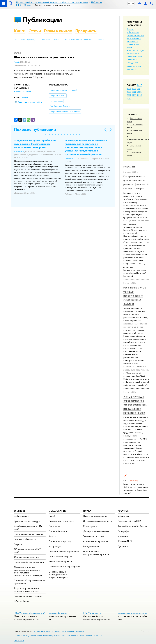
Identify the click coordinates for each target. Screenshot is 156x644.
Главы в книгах (58, 31)
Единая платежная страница (28, 596)
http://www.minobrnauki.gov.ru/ (29, 613)
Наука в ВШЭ (103, 40)
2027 (139, 85)
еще (129, 98)
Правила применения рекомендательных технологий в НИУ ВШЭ (72, 636)
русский (25, 98)
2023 (129, 92)
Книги (20, 31)
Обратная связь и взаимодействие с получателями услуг (58, 574)
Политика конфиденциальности (28, 636)
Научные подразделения (95, 516)
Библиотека (123, 516)
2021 (139, 92)
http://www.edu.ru (92, 613)
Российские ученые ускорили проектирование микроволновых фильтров (135, 295)
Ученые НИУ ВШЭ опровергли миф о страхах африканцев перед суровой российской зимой (135, 405)
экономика (132, 69)
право (130, 66)
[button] (46, 134)
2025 (134, 89)
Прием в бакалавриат (59, 531)
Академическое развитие (96, 541)
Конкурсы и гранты (93, 546)
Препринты (86, 31)
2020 (129, 95)
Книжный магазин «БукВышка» (132, 526)
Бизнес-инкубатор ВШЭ (60, 561)
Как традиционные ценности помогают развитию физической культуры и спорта (136, 182)
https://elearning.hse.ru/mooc (132, 613)
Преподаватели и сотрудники (29, 534)
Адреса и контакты (42, 631)
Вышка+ (52, 536)
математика (132, 60)
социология (139, 66)
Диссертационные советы (96, 531)
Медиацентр (124, 536)
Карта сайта (19, 640)
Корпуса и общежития (25, 539)
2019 (134, 95)
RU (129, 3)
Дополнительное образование (64, 551)
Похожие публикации (35, 129)
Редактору (145, 631)
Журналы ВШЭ (125, 541)
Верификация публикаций (26, 40)
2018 (139, 95)
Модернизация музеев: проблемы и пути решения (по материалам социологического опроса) (35, 144)
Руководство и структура (27, 521)
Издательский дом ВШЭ (129, 521)
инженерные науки (135, 50)
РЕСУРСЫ (123, 511)
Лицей (52, 516)
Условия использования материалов (68, 631)
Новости (129, 167)
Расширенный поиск (50, 40)
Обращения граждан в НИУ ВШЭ (27, 551)
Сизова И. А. (19, 152)
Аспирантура (55, 546)
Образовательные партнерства (64, 567)
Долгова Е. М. (70, 159)
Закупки (18, 544)
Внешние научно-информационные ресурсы (96, 553)
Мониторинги (90, 526)
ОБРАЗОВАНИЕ (57, 511)
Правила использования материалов (78, 40)
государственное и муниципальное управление (136, 38)
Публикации (42, 20)
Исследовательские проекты (98, 521)
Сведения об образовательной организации (30, 582)
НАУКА (87, 511)
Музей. (17, 62)
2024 (139, 89)
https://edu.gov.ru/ (58, 613)
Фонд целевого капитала (27, 557)
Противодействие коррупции (29, 562)
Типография (123, 531)
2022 (134, 92)
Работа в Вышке (22, 601)
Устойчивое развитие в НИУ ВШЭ (28, 527)
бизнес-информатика (133, 30)
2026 (129, 89)
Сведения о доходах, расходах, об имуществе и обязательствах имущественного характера (28, 571)
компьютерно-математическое (134, 55)
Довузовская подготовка (61, 521)
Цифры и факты (22, 516)
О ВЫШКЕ (20, 511)
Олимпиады (54, 526)
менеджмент (133, 63)
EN (133, 3)
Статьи (35, 31)
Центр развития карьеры (61, 556)
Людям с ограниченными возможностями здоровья (27, 590)
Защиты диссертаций (94, 536)
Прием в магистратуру (60, 541)
